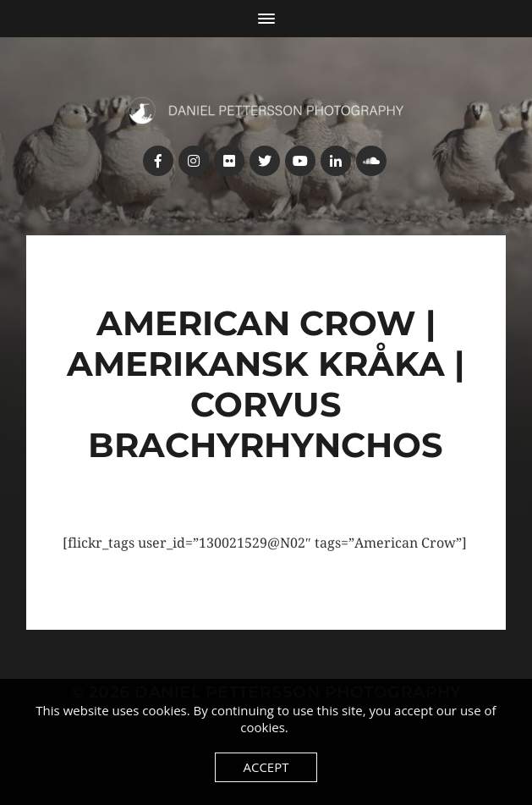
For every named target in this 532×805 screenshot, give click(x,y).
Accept (266, 767)
